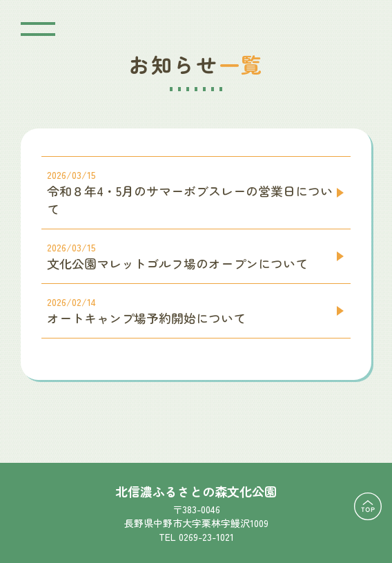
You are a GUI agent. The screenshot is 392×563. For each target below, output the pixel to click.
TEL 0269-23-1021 (196, 537)
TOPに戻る (368, 506)
